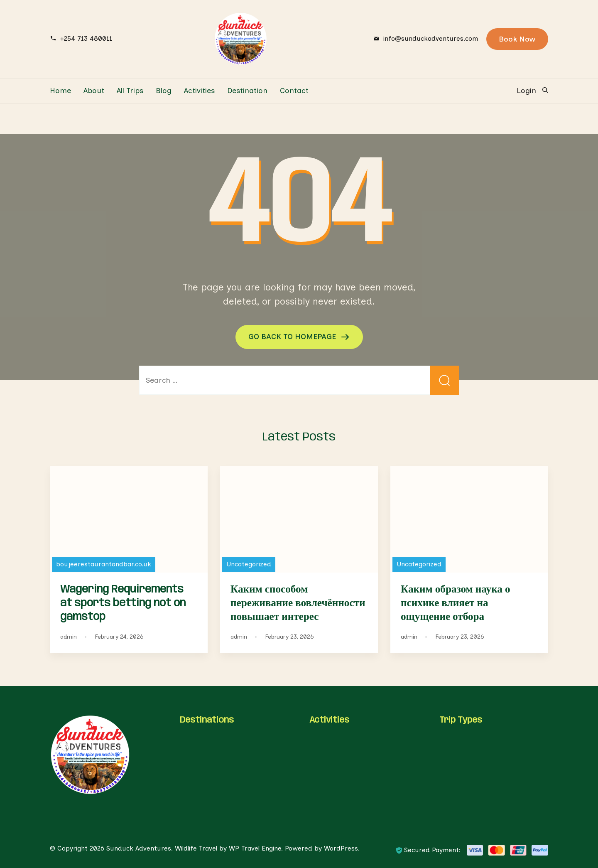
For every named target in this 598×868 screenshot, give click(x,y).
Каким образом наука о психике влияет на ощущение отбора (455, 603)
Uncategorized (249, 564)
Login (526, 91)
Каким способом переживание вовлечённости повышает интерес (298, 603)
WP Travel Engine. (256, 848)
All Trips (130, 91)
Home (60, 91)
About (94, 91)
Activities (199, 91)
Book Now (517, 39)
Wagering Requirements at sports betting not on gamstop (123, 603)
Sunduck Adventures (139, 848)
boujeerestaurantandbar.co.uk (104, 564)
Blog (164, 91)
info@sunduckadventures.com (431, 38)
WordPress (341, 848)
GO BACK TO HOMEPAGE (293, 337)
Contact (294, 91)
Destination (247, 91)
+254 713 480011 (86, 38)
